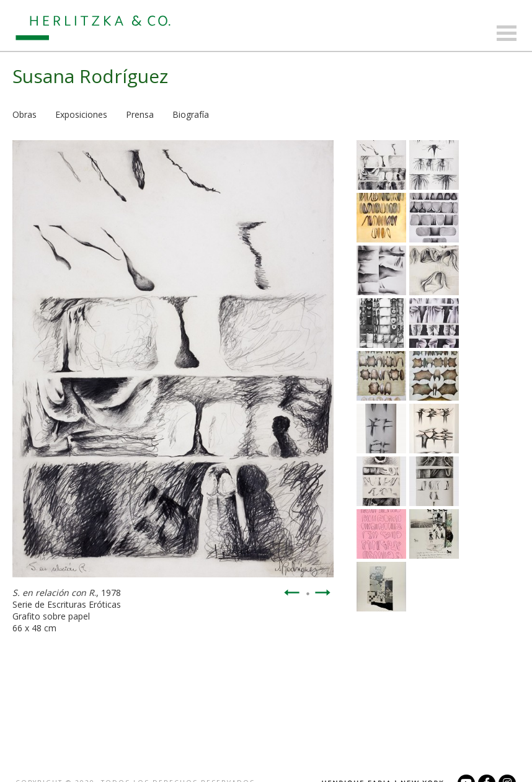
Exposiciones (81, 114)
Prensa (140, 114)
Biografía (191, 114)
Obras (24, 114)
